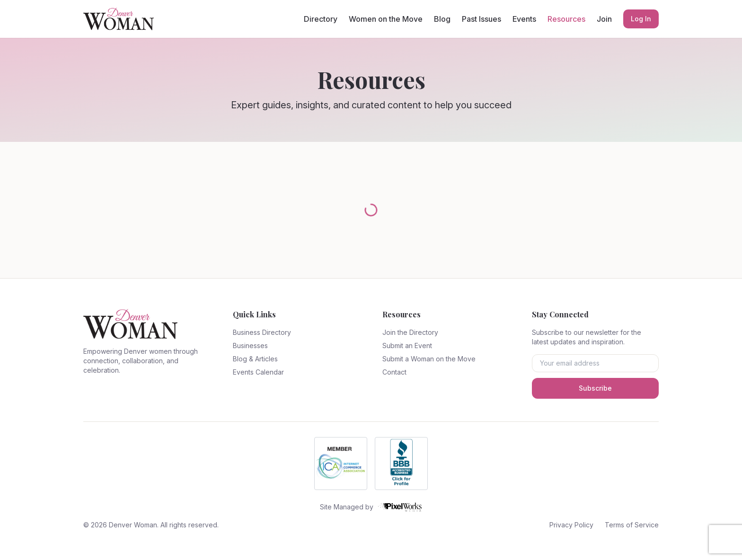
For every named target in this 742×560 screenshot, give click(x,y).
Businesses (250, 346)
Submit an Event (407, 346)
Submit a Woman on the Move (429, 359)
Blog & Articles (255, 359)
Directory (321, 19)
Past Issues (481, 19)
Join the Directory (410, 332)
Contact (394, 372)
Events (524, 19)
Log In (641, 19)
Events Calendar (258, 372)
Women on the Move (386, 19)
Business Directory (262, 332)
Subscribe (595, 388)
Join (604, 19)
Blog (442, 19)
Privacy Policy (571, 525)
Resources (566, 19)
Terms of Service (632, 525)
